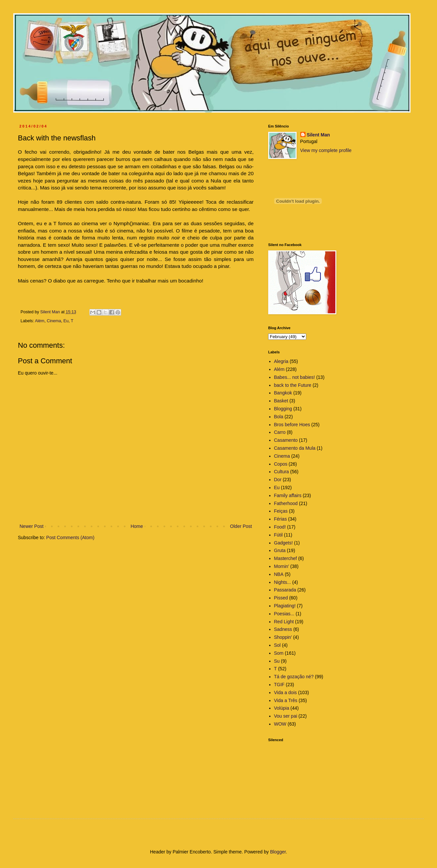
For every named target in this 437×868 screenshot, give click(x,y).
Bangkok (283, 393)
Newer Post (31, 526)
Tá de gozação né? (294, 677)
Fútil (278, 535)
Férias (281, 519)
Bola (279, 417)
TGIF (279, 685)
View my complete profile (326, 150)
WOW (280, 724)
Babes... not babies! (295, 377)
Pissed (281, 598)
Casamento (286, 440)
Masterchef (286, 558)
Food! (280, 527)
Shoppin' (283, 637)
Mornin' (282, 566)
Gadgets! (284, 543)
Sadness (283, 629)
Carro (280, 432)
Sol (277, 645)
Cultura (282, 472)
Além (40, 321)
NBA (279, 574)
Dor (278, 480)
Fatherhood (286, 503)
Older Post (241, 526)
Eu (66, 321)
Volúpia (282, 708)
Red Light (284, 622)
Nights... (283, 582)
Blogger (278, 852)
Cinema (54, 321)
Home (137, 526)
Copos (281, 464)
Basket (281, 401)
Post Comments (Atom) (70, 537)
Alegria (281, 361)
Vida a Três (286, 700)
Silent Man (318, 135)
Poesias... (284, 614)
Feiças (281, 511)
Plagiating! (285, 606)
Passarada (285, 590)
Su (277, 661)
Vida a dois (286, 692)
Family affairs (288, 495)
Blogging (283, 409)
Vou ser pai (286, 716)
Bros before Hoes (292, 425)
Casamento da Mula (295, 448)
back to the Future (293, 385)
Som (279, 653)
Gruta (280, 550)
